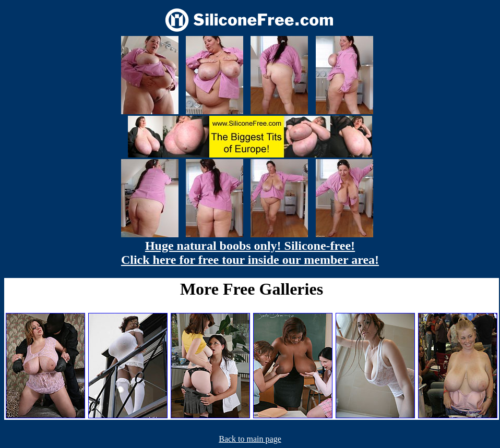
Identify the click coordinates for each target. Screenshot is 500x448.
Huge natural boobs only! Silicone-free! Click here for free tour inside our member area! (250, 253)
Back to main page (250, 439)
